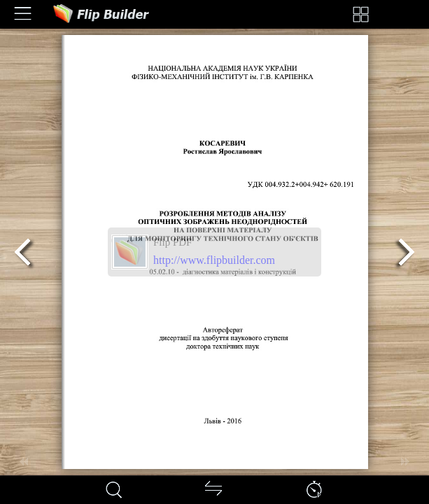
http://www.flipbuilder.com (214, 260)
